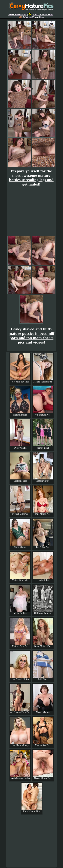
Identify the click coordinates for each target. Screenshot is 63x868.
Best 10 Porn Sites (41, 14)
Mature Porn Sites (31, 17)
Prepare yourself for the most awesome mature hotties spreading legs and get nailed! (31, 178)
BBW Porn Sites (17, 14)
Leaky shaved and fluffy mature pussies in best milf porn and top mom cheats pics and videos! (32, 336)
